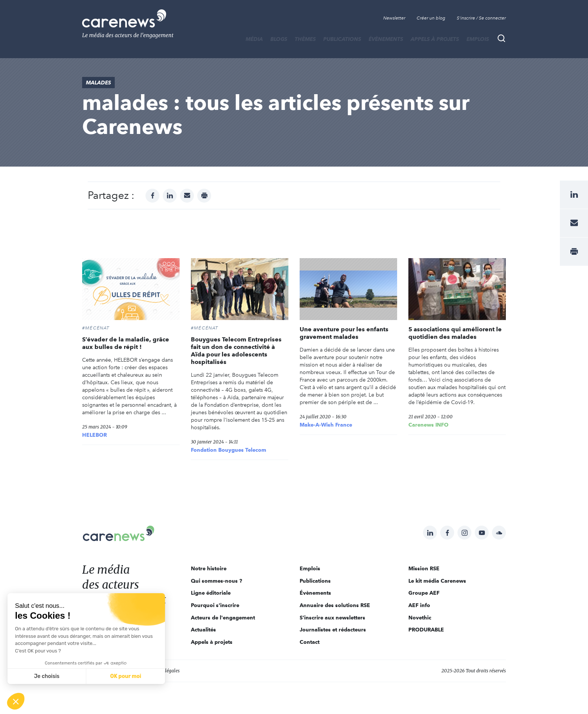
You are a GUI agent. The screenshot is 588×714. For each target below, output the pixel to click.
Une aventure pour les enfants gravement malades (344, 333)
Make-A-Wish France (326, 425)
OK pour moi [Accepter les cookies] (126, 676)
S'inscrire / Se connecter (481, 18)
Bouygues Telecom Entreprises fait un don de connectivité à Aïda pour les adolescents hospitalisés (236, 351)
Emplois (478, 39)
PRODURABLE (426, 630)
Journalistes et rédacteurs (333, 630)
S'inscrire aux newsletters (332, 618)
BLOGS (279, 39)
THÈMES (305, 39)
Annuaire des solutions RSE (335, 605)
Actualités (203, 630)
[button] (16, 701)
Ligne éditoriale (211, 593)
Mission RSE (424, 568)
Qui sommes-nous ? (217, 581)
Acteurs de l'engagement (223, 618)
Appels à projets (435, 39)
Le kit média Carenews (437, 581)
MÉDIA (254, 39)
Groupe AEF (424, 593)
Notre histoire (209, 568)
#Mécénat (96, 328)
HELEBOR (94, 435)
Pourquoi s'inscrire (215, 605)
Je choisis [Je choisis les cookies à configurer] (47, 676)
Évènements (386, 39)
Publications (342, 39)
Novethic (420, 618)
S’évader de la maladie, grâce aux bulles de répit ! (126, 343)
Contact (310, 642)
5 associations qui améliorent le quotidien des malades (455, 333)
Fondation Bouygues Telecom (229, 450)
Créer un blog (431, 18)
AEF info (419, 605)
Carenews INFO (428, 425)
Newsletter (394, 18)
